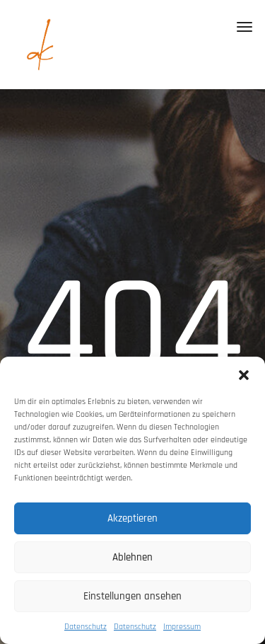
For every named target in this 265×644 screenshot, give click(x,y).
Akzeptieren (132, 518)
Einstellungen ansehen (132, 596)
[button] (244, 374)
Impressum (182, 627)
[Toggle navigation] (245, 27)
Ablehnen (132, 557)
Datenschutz (86, 627)
